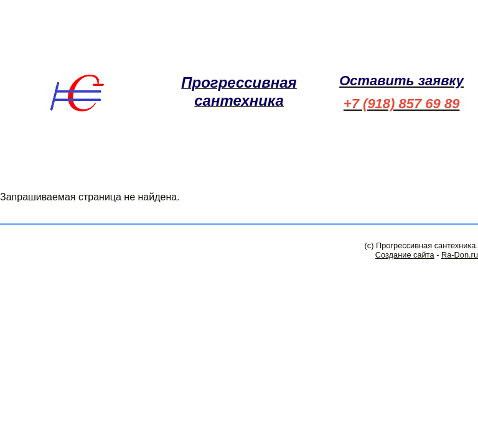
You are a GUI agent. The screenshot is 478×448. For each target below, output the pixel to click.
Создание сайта (405, 255)
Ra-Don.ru (460, 255)
